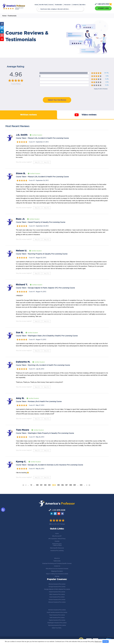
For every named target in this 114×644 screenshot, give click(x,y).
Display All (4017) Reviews (101, 89)
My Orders (83, 5)
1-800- (102, 4)
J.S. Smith (22, 140)
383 (49, 490)
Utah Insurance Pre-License (57, 618)
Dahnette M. (23, 367)
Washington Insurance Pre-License (57, 623)
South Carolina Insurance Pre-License (57, 612)
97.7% (107, 73)
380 (37, 490)
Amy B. (20, 403)
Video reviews (86, 117)
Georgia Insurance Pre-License (57, 587)
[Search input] (60, 9)
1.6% (107, 76)
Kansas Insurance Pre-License (57, 599)
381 (41, 490)
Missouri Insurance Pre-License (57, 602)
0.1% (107, 82)
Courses (51, 5)
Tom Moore (23, 435)
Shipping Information (57, 571)
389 (75, 490)
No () (47, 167)
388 (71, 490)
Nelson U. (21, 255)
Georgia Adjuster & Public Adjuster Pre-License (57, 589)
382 (45, 490)
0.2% (107, 79)
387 (66, 490)
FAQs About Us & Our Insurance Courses (57, 569)
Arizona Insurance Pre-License (57, 584)
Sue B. (20, 337)
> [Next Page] (87, 490)
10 (31, 490)
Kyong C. (21, 466)
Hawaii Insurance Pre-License (57, 592)
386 (62, 490)
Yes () (37, 167)
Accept (106, 642)
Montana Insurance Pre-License (57, 610)
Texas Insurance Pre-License (57, 615)
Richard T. (22, 289)
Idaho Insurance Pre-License (57, 594)
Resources (67, 5)
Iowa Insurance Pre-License (57, 597)
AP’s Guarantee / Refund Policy (57, 539)
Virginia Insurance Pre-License (57, 620)
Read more (98, 642)
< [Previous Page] (26, 490)
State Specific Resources (57, 548)
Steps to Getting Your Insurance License (57, 574)
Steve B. (21, 178)
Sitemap (57, 576)
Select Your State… (57, 628)
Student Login (103, 8)
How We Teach (43, 5)
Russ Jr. (20, 224)
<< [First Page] (23, 490)
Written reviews (29, 117)
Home (36, 5)
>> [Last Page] (89, 490)
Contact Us (76, 5)
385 (58, 490)
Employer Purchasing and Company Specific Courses (57, 563)
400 (81, 490)
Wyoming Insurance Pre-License (57, 625)
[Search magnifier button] (39, 9)
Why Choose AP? (57, 536)
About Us (57, 558)
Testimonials (58, 5)
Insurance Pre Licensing (57, 551)
